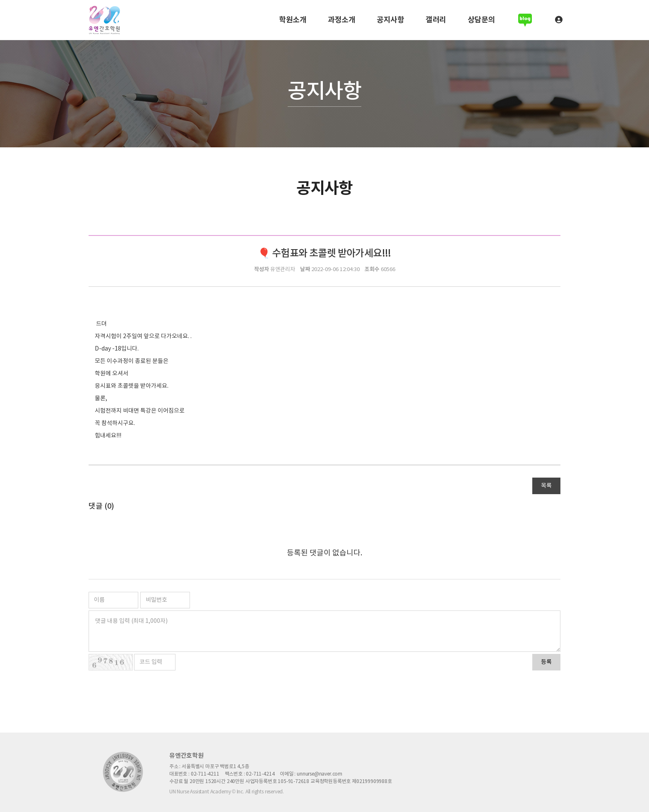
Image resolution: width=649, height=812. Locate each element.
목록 (546, 486)
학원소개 (293, 20)
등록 (546, 662)
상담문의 (481, 20)
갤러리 (436, 20)
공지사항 (390, 20)
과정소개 (341, 20)
